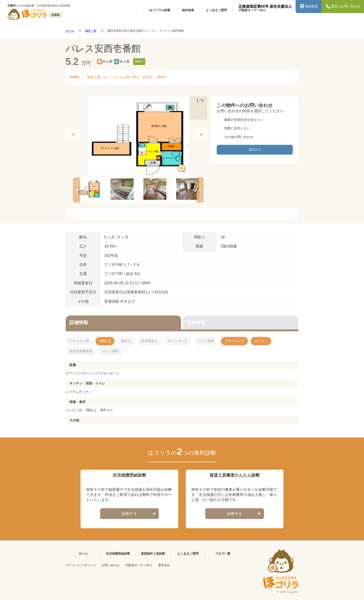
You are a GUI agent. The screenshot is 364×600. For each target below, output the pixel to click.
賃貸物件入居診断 (153, 554)
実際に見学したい (237, 128)
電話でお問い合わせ (343, 7)
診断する (139, 514)
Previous (68, 129)
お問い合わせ (111, 565)
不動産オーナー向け (139, 565)
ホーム (70, 31)
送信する (255, 150)
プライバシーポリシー (81, 565)
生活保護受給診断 (118, 554)
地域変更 (309, 7)
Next (196, 129)
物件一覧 (91, 31)
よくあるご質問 (188, 554)
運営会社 (164, 565)
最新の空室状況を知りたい (244, 120)
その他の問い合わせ (239, 137)
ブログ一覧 (223, 554)
